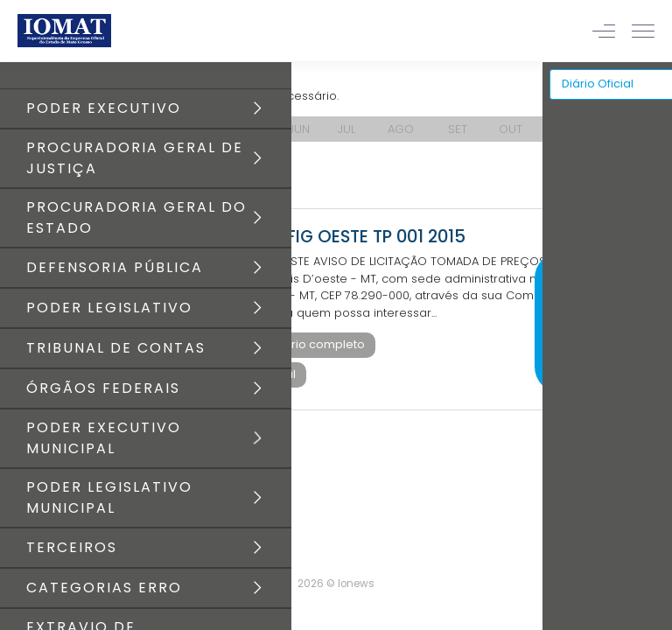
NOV (571, 129)
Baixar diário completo (299, 344)
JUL (346, 129)
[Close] (658, 249)
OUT (511, 129)
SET (458, 129)
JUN (299, 129)
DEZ (628, 129)
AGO (401, 129)
